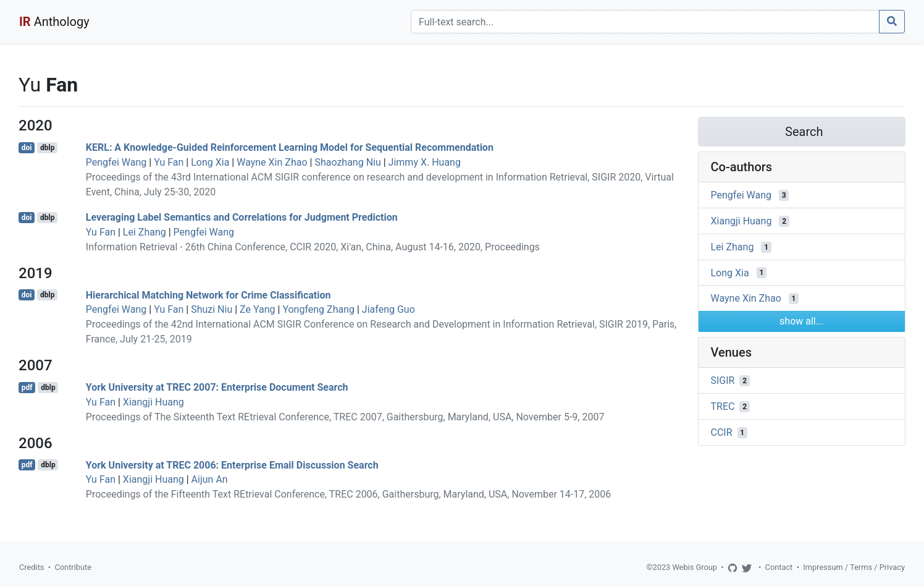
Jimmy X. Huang (425, 162)
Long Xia (210, 162)
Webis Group (695, 567)
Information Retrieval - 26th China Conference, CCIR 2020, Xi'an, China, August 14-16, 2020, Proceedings (313, 247)
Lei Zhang (145, 232)
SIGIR (723, 380)
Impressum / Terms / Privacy (854, 567)
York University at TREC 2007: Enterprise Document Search (217, 387)
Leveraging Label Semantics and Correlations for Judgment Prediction (242, 217)
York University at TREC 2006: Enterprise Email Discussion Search (232, 465)
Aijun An (210, 479)
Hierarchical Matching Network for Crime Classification (208, 295)
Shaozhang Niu (347, 162)
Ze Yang (257, 309)
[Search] (645, 22)
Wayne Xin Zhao (272, 162)
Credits (31, 567)
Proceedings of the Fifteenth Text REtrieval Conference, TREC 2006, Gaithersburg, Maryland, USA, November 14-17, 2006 (349, 494)
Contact (779, 567)
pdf (27, 388)
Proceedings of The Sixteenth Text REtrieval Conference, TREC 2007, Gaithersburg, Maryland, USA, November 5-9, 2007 (345, 417)
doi (27, 148)
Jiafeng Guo (388, 309)
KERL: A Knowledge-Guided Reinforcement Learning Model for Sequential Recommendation (290, 147)
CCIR (722, 432)
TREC (723, 406)
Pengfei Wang (116, 162)
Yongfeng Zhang (318, 309)
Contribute (73, 567)
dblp (47, 148)
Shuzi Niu (212, 309)
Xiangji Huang (153, 402)
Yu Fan (169, 162)
